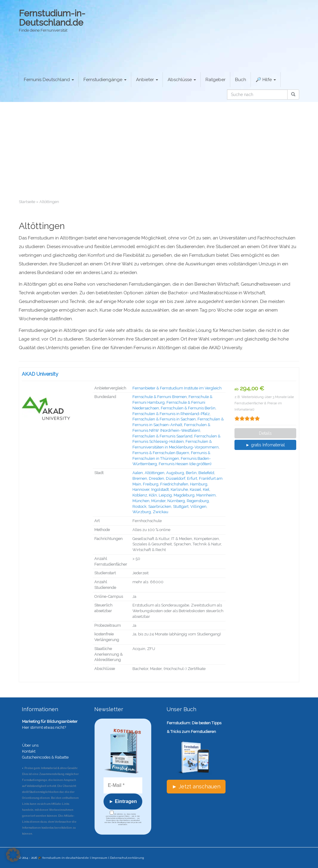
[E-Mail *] (123, 785)
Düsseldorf (176, 478)
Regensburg (198, 501)
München (141, 501)
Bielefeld (206, 473)
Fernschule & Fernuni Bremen (160, 397)
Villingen (198, 506)
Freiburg (151, 484)
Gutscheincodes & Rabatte (45, 757)
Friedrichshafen (174, 484)
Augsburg (175, 473)
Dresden (156, 478)
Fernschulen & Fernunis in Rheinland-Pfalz (171, 414)
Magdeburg (184, 495)
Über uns (30, 745)
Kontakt (29, 751)
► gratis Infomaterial (265, 445)
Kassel (195, 489)
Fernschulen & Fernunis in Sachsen (164, 419)
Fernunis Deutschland (49, 80)
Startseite (27, 202)
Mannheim (206, 495)
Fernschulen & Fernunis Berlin (188, 408)
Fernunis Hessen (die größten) (185, 464)
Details (265, 433)
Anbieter (147, 80)
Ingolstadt (160, 489)
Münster (158, 501)
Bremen (140, 478)
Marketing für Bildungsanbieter (50, 721)
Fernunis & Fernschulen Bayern (161, 453)
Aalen (138, 473)
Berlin (191, 473)
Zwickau (160, 512)
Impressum (99, 858)
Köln (153, 495)
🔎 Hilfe (266, 80)
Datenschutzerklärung (127, 858)
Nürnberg (176, 501)
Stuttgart (181, 506)
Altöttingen (155, 473)
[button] (13, 855)
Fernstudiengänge (105, 80)
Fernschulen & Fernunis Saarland (162, 436)
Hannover (141, 489)
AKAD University (40, 374)
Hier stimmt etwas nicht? (44, 727)
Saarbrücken (160, 506)
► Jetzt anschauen (196, 786)
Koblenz (140, 495)
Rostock (139, 506)
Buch (241, 80)
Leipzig (165, 495)
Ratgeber (216, 80)
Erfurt (192, 478)
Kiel (206, 489)
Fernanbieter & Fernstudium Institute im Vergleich (177, 388)
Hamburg (199, 484)
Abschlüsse (182, 80)
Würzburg (142, 512)
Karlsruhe (179, 489)
